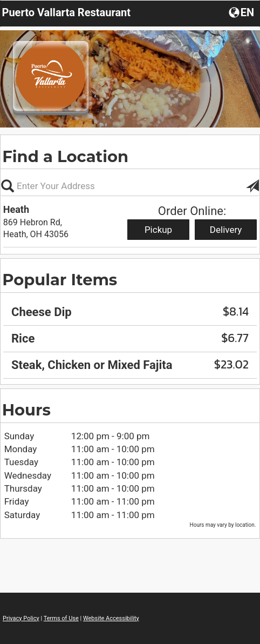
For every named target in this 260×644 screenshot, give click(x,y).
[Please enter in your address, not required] (130, 186)
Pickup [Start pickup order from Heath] (158, 230)
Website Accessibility (111, 618)
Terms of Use (61, 618)
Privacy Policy (21, 618)
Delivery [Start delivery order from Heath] (226, 230)
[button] (242, 12)
